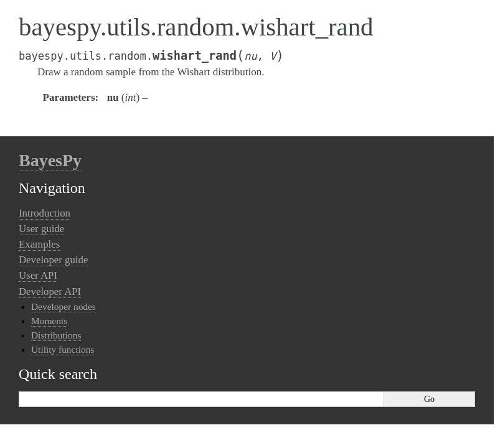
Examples (39, 244)
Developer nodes (64, 306)
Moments (49, 321)
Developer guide (53, 260)
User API (38, 275)
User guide (41, 229)
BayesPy (50, 160)
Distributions (56, 335)
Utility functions (63, 349)
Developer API (50, 292)
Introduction (45, 213)
